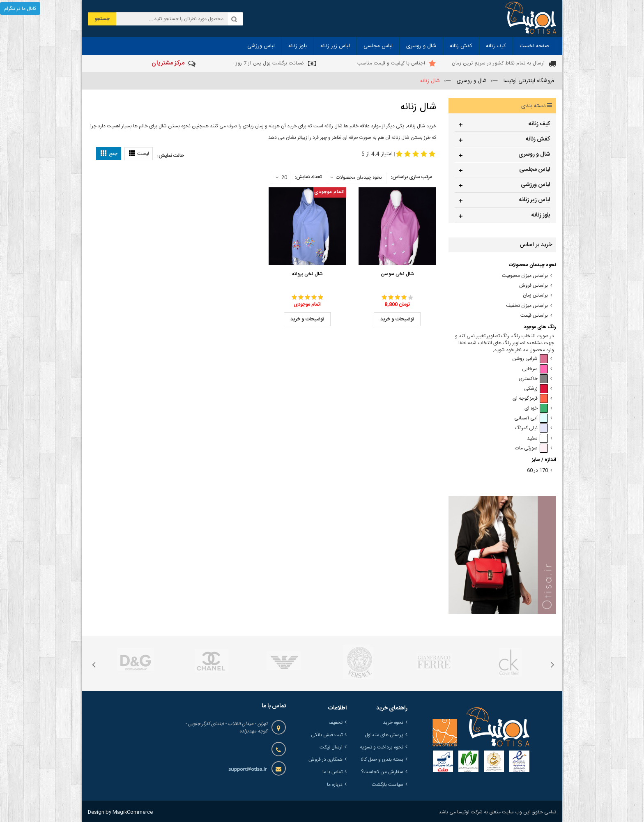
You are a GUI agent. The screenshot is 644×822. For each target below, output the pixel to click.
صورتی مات (531, 448)
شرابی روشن (530, 359)
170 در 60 (537, 471)
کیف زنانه (539, 124)
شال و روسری (534, 154)
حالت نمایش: (170, 156)
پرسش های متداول (384, 735)
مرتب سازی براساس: (411, 177)
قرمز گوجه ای (530, 399)
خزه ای (536, 409)
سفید (537, 439)
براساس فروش (534, 286)
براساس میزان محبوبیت (525, 276)
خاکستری (533, 379)
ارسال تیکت (331, 747)
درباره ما (335, 785)
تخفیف (336, 723)
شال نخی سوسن (397, 274)
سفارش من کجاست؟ (382, 772)
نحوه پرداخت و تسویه (382, 747)
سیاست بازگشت (388, 785)
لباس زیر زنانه (535, 200)
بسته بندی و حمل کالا (382, 760)
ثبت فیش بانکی (327, 735)
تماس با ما (332, 772)
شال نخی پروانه (307, 274)
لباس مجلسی (535, 170)
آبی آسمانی (531, 418)
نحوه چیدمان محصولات (359, 177)
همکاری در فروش (325, 760)
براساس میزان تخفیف (527, 306)
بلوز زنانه (541, 215)
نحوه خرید (393, 723)
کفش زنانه (538, 139)
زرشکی (536, 389)
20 (281, 178)
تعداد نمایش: (308, 177)
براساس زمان (535, 296)
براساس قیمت (534, 316)
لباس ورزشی (535, 185)
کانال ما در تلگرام (20, 9)
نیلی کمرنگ (531, 428)
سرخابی (535, 369)
